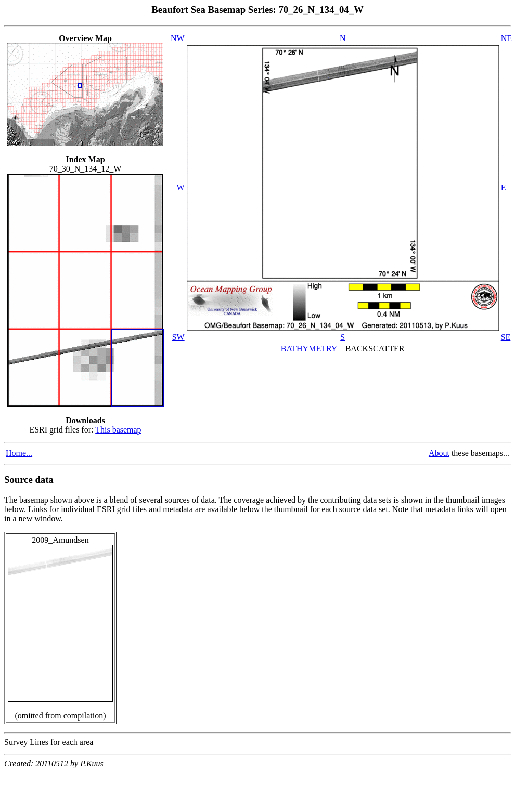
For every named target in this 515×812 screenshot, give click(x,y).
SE (506, 337)
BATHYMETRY (309, 349)
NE (506, 38)
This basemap (118, 430)
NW (178, 38)
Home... (19, 453)
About (439, 453)
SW (178, 337)
